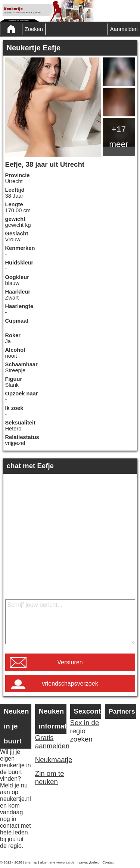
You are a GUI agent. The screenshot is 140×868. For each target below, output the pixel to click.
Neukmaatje (51, 760)
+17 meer (119, 137)
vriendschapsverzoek (70, 684)
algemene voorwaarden (58, 862)
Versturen (70, 662)
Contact (108, 862)
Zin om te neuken (50, 778)
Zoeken (34, 29)
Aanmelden (124, 29)
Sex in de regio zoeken (85, 731)
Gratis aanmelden (51, 742)
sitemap (31, 862)
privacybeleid (89, 862)
